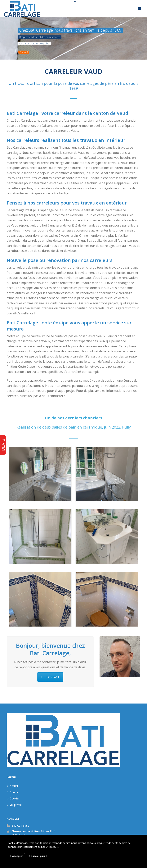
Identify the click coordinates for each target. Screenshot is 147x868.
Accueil (13, 786)
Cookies (14, 798)
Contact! (24, 52)
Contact (13, 792)
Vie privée (15, 805)
